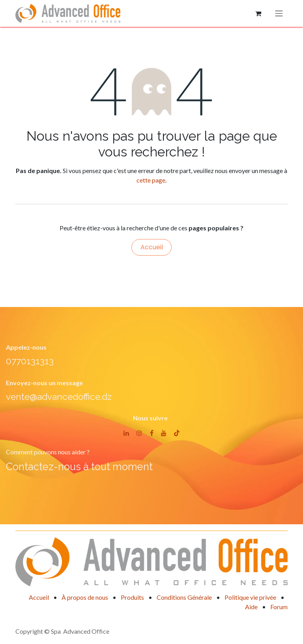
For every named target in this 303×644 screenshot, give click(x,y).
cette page (151, 180)
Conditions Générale (184, 597)
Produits (132, 597)
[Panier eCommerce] (258, 13)
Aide (251, 607)
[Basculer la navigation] (279, 14)
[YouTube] (164, 433)
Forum (279, 607)
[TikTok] (177, 433)
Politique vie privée (250, 597)
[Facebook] (152, 433)
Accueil (152, 247)
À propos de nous (85, 597)
